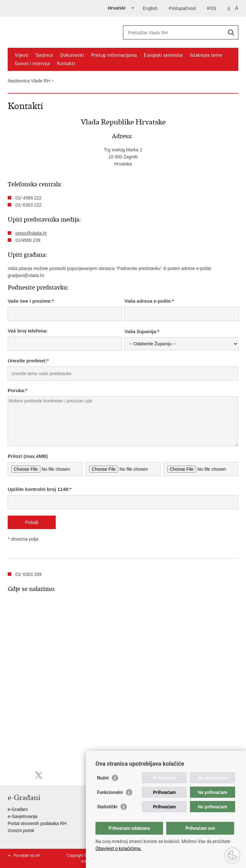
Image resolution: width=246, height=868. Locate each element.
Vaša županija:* (142, 331)
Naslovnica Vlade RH (29, 81)
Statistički (107, 807)
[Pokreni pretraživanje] (231, 32)
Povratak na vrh (27, 855)
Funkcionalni (110, 792)
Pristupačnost (182, 8)
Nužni (103, 778)
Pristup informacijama (114, 55)
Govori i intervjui (32, 63)
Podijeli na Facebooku (25, 775)
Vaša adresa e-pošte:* (149, 301)
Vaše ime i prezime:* (31, 301)
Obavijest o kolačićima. (119, 848)
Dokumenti (72, 55)
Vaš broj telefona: (28, 331)
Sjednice (44, 55)
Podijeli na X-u (39, 775)
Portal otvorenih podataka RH (37, 823)
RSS (212, 8)
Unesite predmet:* (28, 361)
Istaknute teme (206, 55)
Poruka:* (18, 390)
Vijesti (22, 55)
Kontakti (66, 63)
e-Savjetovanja (23, 816)
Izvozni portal (21, 830)
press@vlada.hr (31, 233)
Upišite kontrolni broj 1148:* (40, 489)
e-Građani (18, 809)
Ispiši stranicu (11, 775)
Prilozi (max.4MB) (28, 456)
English (150, 8)
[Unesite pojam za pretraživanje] (174, 33)
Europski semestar (163, 55)
